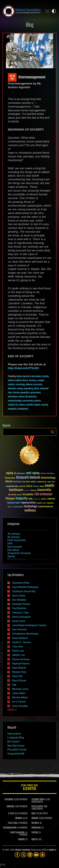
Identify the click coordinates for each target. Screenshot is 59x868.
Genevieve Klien (21, 583)
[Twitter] (24, 855)
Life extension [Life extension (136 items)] (43, 494)
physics (38, 401)
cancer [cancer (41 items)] (33, 482)
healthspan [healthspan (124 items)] (16, 490)
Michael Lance (20, 689)
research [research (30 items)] (39, 503)
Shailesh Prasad (21, 604)
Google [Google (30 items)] (42, 486)
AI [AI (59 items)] (15, 474)
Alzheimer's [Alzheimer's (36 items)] (21, 474)
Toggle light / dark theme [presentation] (54, 11)
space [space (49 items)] (10, 507)
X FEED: (11, 814)
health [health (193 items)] (50, 486)
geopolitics (25, 393)
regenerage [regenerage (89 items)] (13, 503)
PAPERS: (35, 833)
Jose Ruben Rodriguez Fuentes (29, 625)
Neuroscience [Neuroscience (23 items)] (37, 499)
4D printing (14, 537)
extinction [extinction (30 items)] (22, 486)
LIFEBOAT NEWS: (38, 800)
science (22, 405)
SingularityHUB (16, 754)
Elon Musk (13, 550)
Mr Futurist (13, 742)
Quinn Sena (19, 596)
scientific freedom (33, 405)
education (12, 389)
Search (52, 432)
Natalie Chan (19, 672)
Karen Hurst (19, 621)
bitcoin (25, 381)
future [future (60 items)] (29, 486)
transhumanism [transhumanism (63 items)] (45, 507)
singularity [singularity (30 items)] (50, 503)
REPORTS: (35, 823)
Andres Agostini (23, 376)
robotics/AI (13, 405)
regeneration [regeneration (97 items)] (28, 503)
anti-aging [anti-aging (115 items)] (33, 473)
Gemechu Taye (20, 613)
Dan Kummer (19, 629)
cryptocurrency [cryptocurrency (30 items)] (42, 482)
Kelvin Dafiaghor (21, 617)
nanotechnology (15, 401)
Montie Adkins (20, 697)
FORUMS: (22, 840)
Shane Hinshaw (21, 659)
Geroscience (14, 734)
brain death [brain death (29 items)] (26, 482)
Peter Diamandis (17, 540)
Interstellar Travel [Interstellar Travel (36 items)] (15, 495)
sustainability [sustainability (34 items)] (18, 507)
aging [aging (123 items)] (10, 473)
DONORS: (19, 818)
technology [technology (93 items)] (31, 507)
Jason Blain (19, 693)
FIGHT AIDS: (13, 823)
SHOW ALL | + (12, 710)
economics (38, 385)
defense (29, 385)
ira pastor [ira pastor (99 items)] (28, 494)
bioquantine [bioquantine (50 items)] (10, 478)
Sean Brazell (19, 668)
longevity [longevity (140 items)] (22, 499)
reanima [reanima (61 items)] (51, 499)
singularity (12, 409)
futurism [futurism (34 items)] (36, 487)
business (33, 381)
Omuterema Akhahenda (25, 634)
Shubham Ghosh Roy (24, 591)
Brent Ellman (19, 681)
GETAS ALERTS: (38, 807)
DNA (10, 543)
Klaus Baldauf (20, 638)
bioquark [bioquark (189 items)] (22, 478)
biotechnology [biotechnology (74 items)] (48, 478)
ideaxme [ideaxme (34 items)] (34, 491)
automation (37, 376)
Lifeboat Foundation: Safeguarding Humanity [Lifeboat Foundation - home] (22, 11)
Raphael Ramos (21, 664)
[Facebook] (17, 855)
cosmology (20, 385)
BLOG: (34, 814)
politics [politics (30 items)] (44, 499)
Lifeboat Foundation (22, 850)
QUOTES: (35, 840)
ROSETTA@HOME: (18, 833)
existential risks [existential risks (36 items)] (12, 486)
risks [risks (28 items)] (44, 503)
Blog (30, 25)
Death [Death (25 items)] (53, 482)
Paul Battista (19, 608)
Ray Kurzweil (15, 547)
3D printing (14, 534)
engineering (28, 389)
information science (16, 397)
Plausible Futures (17, 750)
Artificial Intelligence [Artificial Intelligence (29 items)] (47, 474)
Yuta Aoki (17, 647)
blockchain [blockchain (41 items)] (17, 482)
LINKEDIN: (10, 807)
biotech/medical (15, 381)
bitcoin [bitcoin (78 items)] (9, 482)
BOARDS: (35, 818)
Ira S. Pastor (19, 702)
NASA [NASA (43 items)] (30, 499)
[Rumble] (42, 855)
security (45, 405)
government (36, 393)
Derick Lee (18, 651)
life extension (31, 397)
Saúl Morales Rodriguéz (25, 587)
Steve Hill (17, 676)
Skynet (11, 556)
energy (20, 389)
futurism (16, 393)
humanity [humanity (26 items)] (27, 491)
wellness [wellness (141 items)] (30, 511)
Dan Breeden (19, 600)
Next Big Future (16, 746)
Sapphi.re (52, 850)
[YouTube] (36, 855)
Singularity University (19, 553)
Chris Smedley (20, 706)
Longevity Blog (16, 738)
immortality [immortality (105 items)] (44, 490)
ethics (37, 389)
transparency (23, 409)
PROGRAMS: (36, 828)
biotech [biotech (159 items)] (35, 478)
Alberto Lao (18, 655)
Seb (14, 685)
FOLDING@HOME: (10, 828)
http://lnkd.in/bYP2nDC (24, 368)
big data (45, 376)
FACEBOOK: (9, 800)
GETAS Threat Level (29, 788)
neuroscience (28, 401)
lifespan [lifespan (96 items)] (10, 499)
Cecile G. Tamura (22, 642)
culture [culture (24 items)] (49, 482)
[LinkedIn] (30, 855)
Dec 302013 (12, 77)
